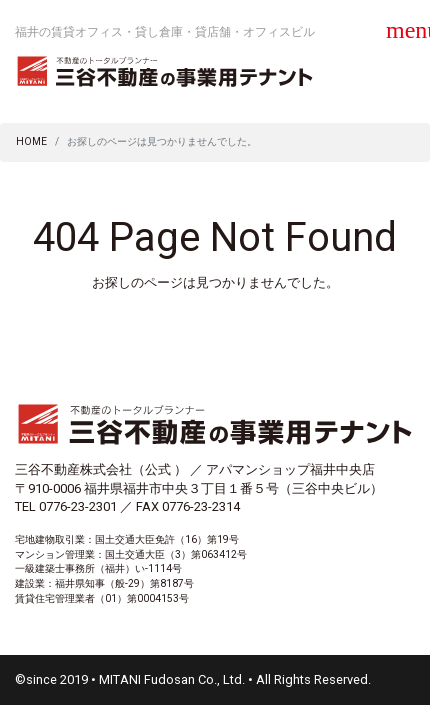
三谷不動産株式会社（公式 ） (101, 469)
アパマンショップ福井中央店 (290, 469)
